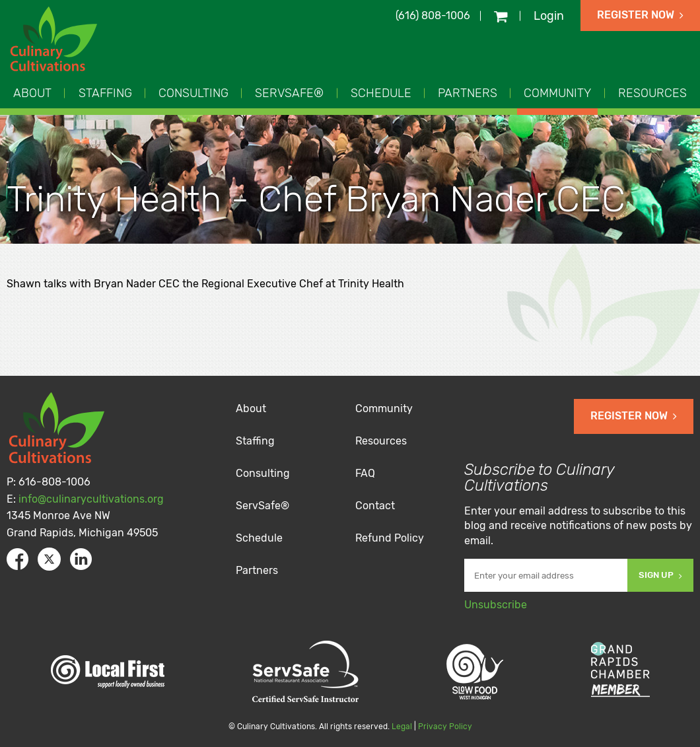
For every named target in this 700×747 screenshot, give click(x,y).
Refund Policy (390, 538)
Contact (375, 506)
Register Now (640, 15)
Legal (402, 727)
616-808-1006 (54, 482)
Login (549, 16)
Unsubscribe (496, 605)
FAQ (365, 473)
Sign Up (660, 575)
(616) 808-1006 (433, 16)
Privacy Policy (445, 727)
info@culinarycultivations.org (91, 499)
